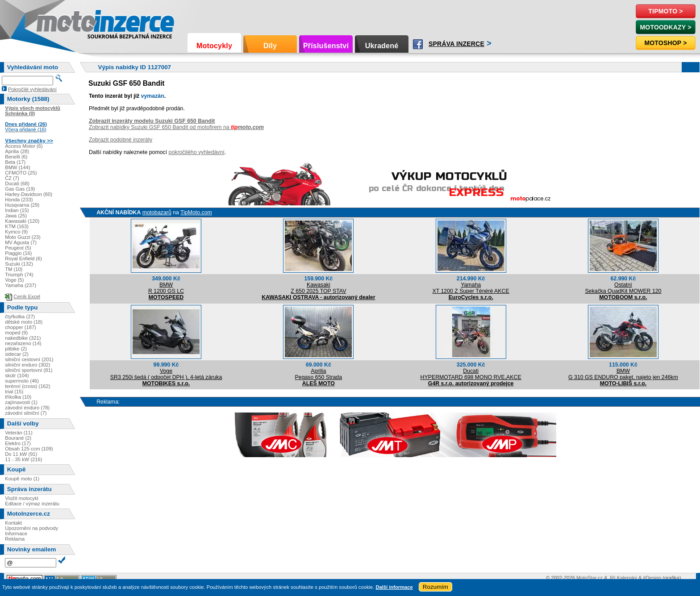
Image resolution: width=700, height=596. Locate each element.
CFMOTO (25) (21, 173)
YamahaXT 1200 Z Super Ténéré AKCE (471, 288)
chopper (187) (21, 327)
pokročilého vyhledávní (197, 152)
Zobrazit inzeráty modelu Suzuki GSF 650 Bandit (152, 121)
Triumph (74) (19, 275)
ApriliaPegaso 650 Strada (319, 374)
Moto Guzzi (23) (23, 237)
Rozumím (435, 587)
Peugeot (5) (18, 248)
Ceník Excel (27, 296)
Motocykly (214, 46)
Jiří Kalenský (623, 578)
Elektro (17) (18, 443)
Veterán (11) (19, 433)
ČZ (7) (12, 178)
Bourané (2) (18, 438)
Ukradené (382, 46)
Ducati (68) (17, 183)
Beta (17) (15, 162)
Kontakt (13, 523)
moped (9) (16, 333)
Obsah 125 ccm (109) (29, 449)
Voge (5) (14, 280)
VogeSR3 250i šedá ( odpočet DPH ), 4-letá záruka (166, 374)
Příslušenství (326, 46)
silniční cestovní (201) (29, 359)
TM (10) (14, 269)
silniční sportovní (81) (29, 370)
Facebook (418, 44)
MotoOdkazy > (665, 27)
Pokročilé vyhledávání (32, 89)
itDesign (652, 578)
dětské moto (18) (24, 322)
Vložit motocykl (22, 498)
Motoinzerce (55, 22)
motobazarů (157, 213)
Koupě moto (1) (22, 479)
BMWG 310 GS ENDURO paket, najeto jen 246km (623, 374)
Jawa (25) (16, 216)
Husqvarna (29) (22, 205)
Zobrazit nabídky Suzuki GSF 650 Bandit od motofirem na (176, 127)
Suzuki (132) (19, 264)
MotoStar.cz (590, 578)
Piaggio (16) (18, 253)
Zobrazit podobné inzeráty (121, 140)
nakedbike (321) (23, 338)
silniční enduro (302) (27, 365)
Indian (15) (17, 210)
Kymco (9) (16, 232)
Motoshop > (665, 43)
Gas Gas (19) (20, 189)
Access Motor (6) (24, 146)
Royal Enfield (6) (23, 258)
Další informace (394, 587)
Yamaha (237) (21, 285)
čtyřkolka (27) (20, 317)
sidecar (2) (17, 354)
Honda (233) (19, 200)
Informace (16, 533)
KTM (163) (17, 226)
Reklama (15, 539)
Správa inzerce (456, 44)
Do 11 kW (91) (21, 454)
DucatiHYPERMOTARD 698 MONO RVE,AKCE (471, 374)
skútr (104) (17, 375)
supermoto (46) (22, 381)
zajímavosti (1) (21, 402)
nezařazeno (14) (23, 343)
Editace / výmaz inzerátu (32, 504)
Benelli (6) (16, 157)
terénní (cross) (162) (27, 386)
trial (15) (14, 392)
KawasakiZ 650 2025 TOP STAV (318, 288)
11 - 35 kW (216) (23, 459)
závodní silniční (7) (26, 413)
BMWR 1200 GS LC (166, 288)
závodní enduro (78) (27, 408)
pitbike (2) (16, 349)
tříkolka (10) (18, 397)
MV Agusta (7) (21, 242)
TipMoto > (665, 11)
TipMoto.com (196, 213)
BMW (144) (18, 167)
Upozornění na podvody (31, 528)
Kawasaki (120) (22, 221)
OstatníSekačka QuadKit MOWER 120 (623, 288)
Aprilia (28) (17, 151)
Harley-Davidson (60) (29, 194)
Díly (270, 46)
